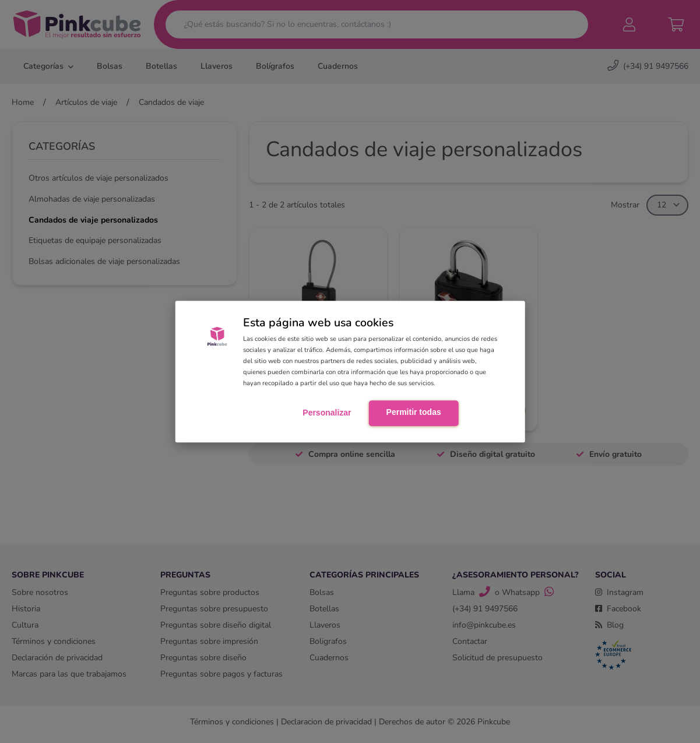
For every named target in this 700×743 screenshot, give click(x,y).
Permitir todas (414, 413)
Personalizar (327, 413)
